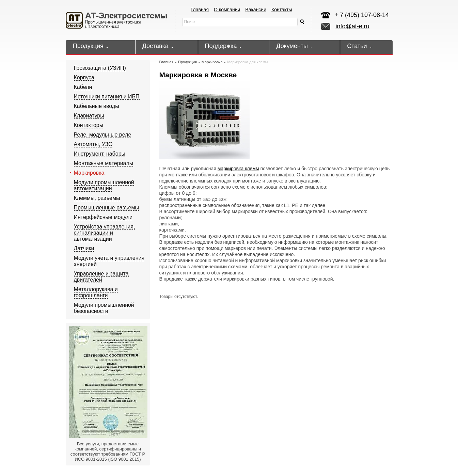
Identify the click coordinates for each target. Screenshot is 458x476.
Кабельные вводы (97, 106)
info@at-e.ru (353, 26)
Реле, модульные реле (103, 135)
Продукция (187, 62)
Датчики (84, 248)
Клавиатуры (89, 116)
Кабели (83, 87)
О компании (227, 10)
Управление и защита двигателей (101, 277)
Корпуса (84, 77)
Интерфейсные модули (103, 217)
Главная (200, 10)
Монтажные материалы (104, 163)
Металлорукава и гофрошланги (96, 292)
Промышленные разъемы (106, 208)
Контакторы (89, 125)
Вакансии (256, 10)
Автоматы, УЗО (93, 144)
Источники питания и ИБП (107, 97)
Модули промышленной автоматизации (104, 185)
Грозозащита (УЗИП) (100, 68)
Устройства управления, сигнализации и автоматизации (105, 233)
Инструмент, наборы (100, 154)
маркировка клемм (238, 169)
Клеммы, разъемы (97, 198)
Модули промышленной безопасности (104, 308)
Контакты (282, 10)
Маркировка (89, 173)
